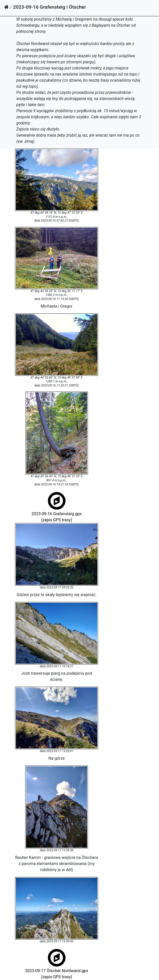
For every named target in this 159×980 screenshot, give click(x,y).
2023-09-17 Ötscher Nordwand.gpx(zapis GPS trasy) (57, 970)
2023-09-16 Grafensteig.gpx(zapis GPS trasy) (56, 513)
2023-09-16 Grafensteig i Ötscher (49, 7)
